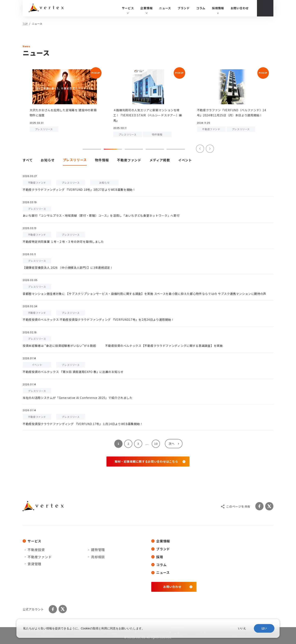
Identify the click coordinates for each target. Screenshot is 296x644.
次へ (172, 444)
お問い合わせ (240, 8)
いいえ (242, 628)
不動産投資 (36, 550)
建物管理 (98, 550)
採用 (157, 557)
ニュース (165, 8)
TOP (25, 24)
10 (156, 444)
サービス (32, 541)
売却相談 (98, 557)
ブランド (184, 8)
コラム (201, 8)
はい (264, 628)
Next (210, 149)
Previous (200, 149)
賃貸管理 (34, 564)
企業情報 (161, 541)
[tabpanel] (64, 100)
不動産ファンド (40, 557)
